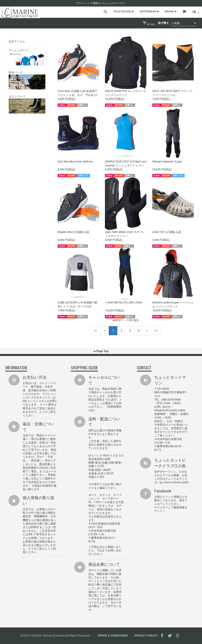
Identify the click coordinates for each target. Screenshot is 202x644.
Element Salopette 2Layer (167, 161)
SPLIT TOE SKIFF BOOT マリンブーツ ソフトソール (172, 93)
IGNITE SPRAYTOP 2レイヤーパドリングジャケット (125, 93)
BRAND (171, 11)
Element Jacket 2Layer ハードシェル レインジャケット (173, 304)
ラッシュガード (27, 57)
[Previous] (105, 331)
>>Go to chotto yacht (176, 482)
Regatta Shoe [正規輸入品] (73, 232)
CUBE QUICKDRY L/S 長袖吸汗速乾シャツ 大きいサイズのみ (77, 304)
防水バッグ (27, 80)
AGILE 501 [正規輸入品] (167, 232)
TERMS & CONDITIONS (113, 635)
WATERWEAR (149, 11)
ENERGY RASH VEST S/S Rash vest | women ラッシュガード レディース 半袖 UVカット (126, 164)
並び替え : (164, 23)
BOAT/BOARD (124, 11)
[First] (95, 331)
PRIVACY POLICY (146, 635)
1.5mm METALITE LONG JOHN (123, 302)
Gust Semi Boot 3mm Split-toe (75, 161)
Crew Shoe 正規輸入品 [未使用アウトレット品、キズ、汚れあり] (77, 93)
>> (156, 331)
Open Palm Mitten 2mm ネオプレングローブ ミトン (125, 234)
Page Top (101, 351)
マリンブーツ (27, 104)
